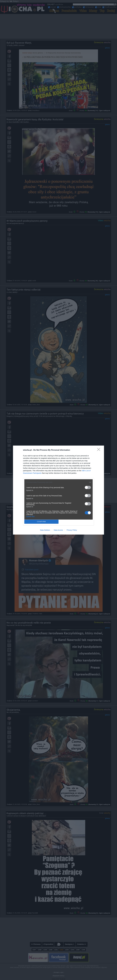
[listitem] (58, 482)
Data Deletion (45, 530)
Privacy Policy (72, 530)
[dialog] (58, 490)
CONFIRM (41, 522)
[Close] (99, 450)
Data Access (58, 530)
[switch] (88, 487)
